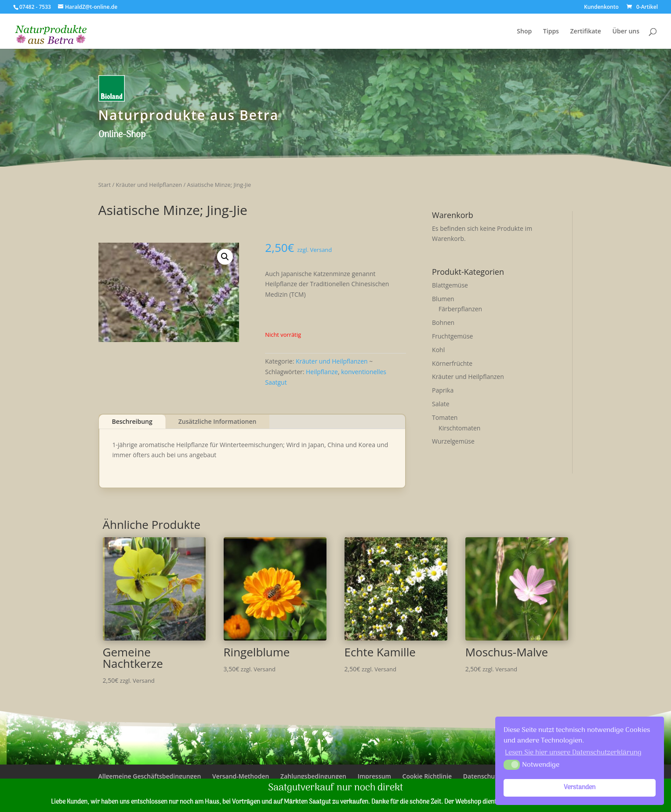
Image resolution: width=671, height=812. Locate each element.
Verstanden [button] (580, 788)
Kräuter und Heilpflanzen (149, 185)
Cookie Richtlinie (427, 776)
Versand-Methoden (241, 776)
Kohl (438, 350)
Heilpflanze (322, 372)
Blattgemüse (450, 285)
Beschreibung (132, 421)
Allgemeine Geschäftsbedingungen (150, 776)
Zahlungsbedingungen (313, 776)
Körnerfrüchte (452, 363)
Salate (441, 404)
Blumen (443, 299)
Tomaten (445, 417)
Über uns (626, 32)
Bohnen (443, 322)
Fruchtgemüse (452, 336)
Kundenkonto (601, 7)
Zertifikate (586, 32)
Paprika (443, 390)
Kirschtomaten (459, 428)
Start (105, 185)
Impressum (374, 776)
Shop (524, 32)
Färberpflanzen (460, 309)
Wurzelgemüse (453, 441)
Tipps (551, 32)
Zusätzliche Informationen (218, 421)
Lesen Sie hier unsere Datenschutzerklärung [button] (573, 753)
